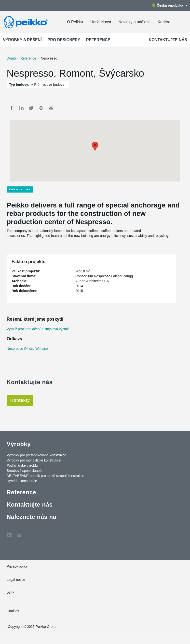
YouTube (9, 533)
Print (41, 108)
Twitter (31, 108)
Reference (98, 40)
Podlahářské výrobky (23, 465)
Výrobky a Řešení (22, 40)
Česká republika (170, 5)
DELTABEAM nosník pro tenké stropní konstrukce (45, 475)
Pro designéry (64, 40)
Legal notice (16, 580)
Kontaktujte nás (168, 40)
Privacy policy (17, 566)
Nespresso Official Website (27, 349)
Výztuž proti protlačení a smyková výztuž (38, 329)
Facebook (12, 108)
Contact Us (19, 533)
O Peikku (75, 22)
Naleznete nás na (31, 517)
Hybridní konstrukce (22, 481)
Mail (51, 108)
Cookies (13, 611)
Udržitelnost (101, 22)
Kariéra (164, 22)
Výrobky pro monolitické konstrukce (34, 460)
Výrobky (19, 444)
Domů (11, 58)
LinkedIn (21, 108)
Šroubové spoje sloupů (24, 471)
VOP (10, 593)
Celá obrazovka (20, 189)
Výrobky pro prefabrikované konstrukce (36, 455)
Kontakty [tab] (20, 400)
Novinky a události (135, 22)
